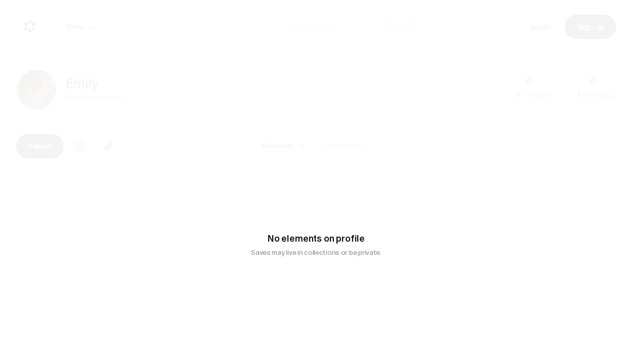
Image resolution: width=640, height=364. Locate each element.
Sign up (590, 27)
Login (541, 27)
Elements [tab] (285, 146)
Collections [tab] (347, 146)
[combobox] (331, 27)
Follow (40, 146)
